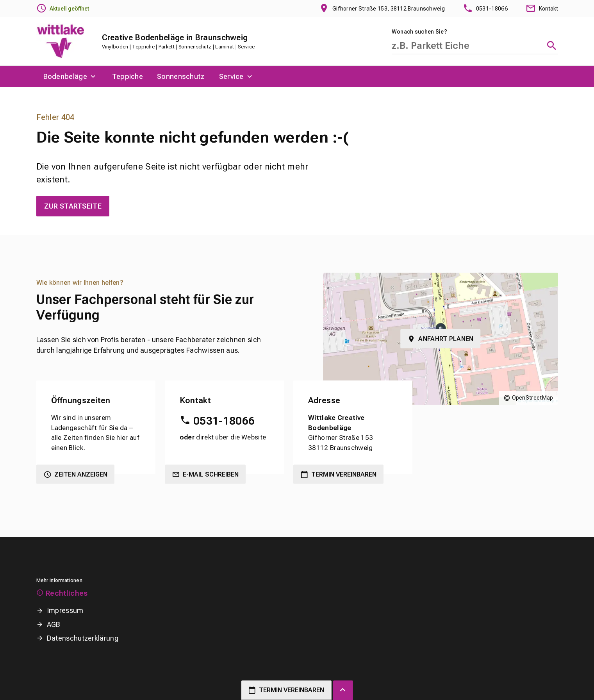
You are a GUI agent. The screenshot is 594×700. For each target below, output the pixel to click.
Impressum (65, 610)
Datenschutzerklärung (83, 638)
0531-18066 (224, 421)
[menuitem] (71, 77)
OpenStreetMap (533, 398)
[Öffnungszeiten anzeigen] (63, 9)
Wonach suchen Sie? (419, 32)
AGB (54, 624)
